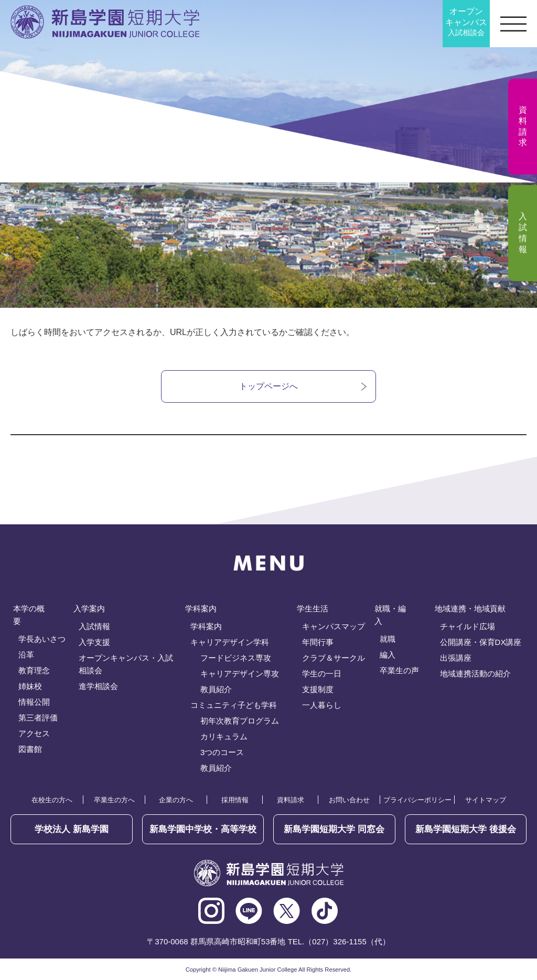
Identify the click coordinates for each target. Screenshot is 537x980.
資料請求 (291, 800)
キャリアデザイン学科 (230, 642)
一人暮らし (322, 705)
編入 (388, 655)
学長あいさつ (42, 639)
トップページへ (268, 386)
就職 (388, 639)
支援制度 (318, 689)
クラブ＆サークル (334, 658)
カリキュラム (224, 736)
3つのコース (222, 752)
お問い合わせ (349, 800)
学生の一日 (322, 674)
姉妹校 (30, 686)
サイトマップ (486, 800)
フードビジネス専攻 (236, 658)
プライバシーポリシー (417, 800)
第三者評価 (38, 718)
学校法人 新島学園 (72, 829)
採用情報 (235, 800)
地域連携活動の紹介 (475, 674)
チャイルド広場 (468, 626)
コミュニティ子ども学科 (234, 705)
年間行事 (318, 642)
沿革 (26, 655)
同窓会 (334, 829)
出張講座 (456, 658)
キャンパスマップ (334, 626)
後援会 (466, 829)
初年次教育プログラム (240, 721)
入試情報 (94, 626)
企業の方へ (176, 800)
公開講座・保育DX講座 (481, 642)
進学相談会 (98, 686)
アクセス (34, 733)
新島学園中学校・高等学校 (203, 829)
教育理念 (34, 670)
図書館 (30, 749)
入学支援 (94, 642)
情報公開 (34, 702)
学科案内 (206, 626)
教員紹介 (216, 689)
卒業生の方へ (114, 800)
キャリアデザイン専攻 (240, 674)
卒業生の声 (399, 670)
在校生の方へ (52, 800)
